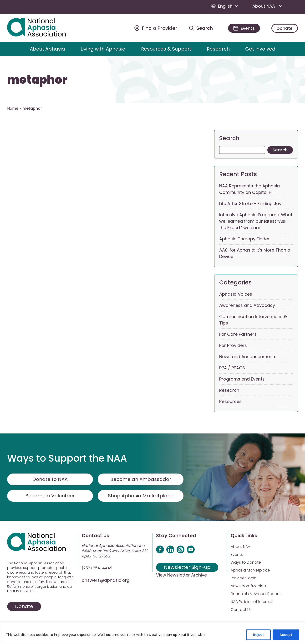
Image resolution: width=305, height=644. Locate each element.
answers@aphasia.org (106, 580)
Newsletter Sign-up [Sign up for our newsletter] (187, 567)
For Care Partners (238, 334)
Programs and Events (242, 379)
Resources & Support (166, 49)
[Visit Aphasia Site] (42, 28)
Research (218, 49)
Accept (286, 635)
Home (13, 108)
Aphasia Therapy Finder (244, 239)
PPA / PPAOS (232, 368)
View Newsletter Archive (181, 575)
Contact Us (241, 610)
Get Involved (260, 49)
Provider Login (244, 578)
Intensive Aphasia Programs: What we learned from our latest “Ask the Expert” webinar (256, 221)
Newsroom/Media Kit (250, 586)
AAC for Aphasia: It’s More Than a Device (255, 253)
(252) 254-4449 (97, 568)
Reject (258, 635)
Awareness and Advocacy (247, 305)
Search (229, 138)
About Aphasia (47, 49)
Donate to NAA (50, 479)
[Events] (244, 28)
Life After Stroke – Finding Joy (250, 204)
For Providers (233, 345)
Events (237, 554)
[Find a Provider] (156, 28)
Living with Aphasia (103, 49)
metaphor (37, 80)
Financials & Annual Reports (256, 594)
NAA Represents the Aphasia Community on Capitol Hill (249, 189)
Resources (230, 401)
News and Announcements (248, 357)
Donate (285, 28)
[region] (152, 633)
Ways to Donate (246, 562)
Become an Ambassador (141, 479)
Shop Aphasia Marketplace (141, 496)
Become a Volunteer (50, 496)
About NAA (268, 6)
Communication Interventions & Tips (253, 320)
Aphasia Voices (236, 294)
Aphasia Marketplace (250, 570)
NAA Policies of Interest (251, 602)
